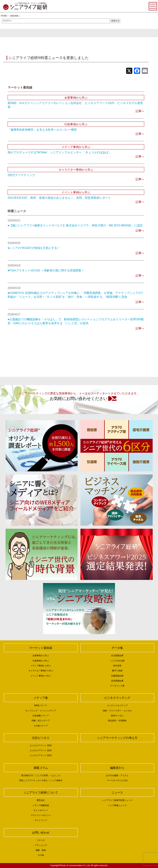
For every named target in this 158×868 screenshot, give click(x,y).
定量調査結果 (117, 676)
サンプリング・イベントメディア (41, 711)
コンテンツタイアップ (117, 705)
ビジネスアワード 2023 (41, 755)
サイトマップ (41, 820)
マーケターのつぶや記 (117, 780)
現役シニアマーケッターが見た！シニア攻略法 (41, 780)
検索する (115, 21)
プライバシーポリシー (41, 815)
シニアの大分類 (117, 661)
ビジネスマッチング (117, 698)
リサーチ (41, 840)
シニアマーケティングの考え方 (117, 738)
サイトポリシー (41, 810)
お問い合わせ (41, 833)
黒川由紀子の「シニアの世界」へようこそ (41, 775)
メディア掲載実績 (41, 805)
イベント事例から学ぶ (41, 676)
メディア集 (41, 698)
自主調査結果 (117, 656)
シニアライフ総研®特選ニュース (117, 800)
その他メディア (41, 726)
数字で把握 (117, 671)
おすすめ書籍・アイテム (117, 775)
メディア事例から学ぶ (41, 666)
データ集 (117, 648)
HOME (4, 16)
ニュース (117, 792)
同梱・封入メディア (41, 721)
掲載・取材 (41, 850)
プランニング (41, 845)
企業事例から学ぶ (41, 656)
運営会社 (41, 800)
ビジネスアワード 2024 (41, 750)
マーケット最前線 (41, 648)
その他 (41, 855)
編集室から (117, 768)
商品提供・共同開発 (117, 721)
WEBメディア (41, 705)
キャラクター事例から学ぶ (41, 671)
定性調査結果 (117, 681)
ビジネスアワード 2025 (41, 746)
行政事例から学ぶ (41, 661)
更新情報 (14, 16)
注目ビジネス (41, 738)
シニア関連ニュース (117, 805)
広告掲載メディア (41, 716)
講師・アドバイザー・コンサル (117, 711)
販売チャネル (117, 716)
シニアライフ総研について (41, 792)
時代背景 (117, 666)
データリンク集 (117, 686)
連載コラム (41, 768)
